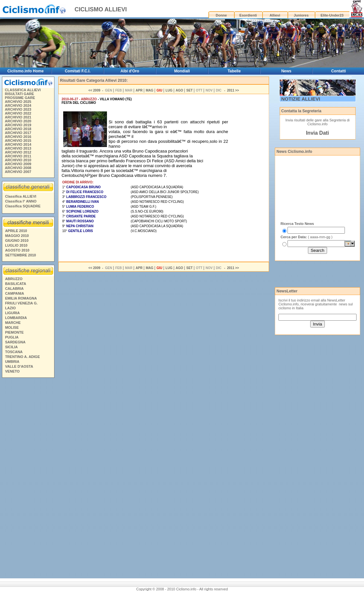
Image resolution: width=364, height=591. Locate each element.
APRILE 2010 (16, 231)
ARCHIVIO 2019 (18, 125)
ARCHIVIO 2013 (18, 148)
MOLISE (12, 327)
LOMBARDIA (16, 318)
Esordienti (248, 15)
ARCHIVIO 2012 (18, 152)
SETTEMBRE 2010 (21, 255)
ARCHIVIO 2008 (18, 168)
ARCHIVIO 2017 (18, 133)
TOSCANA (14, 352)
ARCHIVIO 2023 (18, 109)
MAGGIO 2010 (17, 236)
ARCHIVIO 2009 (18, 164)
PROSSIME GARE (20, 98)
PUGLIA (12, 337)
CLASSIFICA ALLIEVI (23, 90)
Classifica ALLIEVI (21, 196)
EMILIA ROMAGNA (21, 298)
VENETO (12, 371)
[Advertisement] (28, 479)
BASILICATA (16, 284)
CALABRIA (14, 289)
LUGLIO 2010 (16, 245)
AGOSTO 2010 (17, 250)
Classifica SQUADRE (23, 206)
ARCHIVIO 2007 (18, 172)
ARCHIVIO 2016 (18, 137)
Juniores (301, 15)
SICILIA (12, 347)
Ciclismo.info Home (26, 71)
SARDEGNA (15, 342)
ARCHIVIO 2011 (18, 156)
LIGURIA (12, 313)
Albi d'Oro (130, 71)
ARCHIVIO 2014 (18, 144)
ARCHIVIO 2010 (18, 160)
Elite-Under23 (332, 15)
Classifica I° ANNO (21, 201)
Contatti (339, 71)
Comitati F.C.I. (78, 71)
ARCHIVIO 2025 (18, 102)
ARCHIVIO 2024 (18, 105)
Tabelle (234, 71)
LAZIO (11, 308)
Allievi (275, 15)
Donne (221, 15)
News (286, 71)
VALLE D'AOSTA (19, 366)
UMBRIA (12, 362)
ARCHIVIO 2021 (18, 117)
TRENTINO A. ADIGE (23, 357)
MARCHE (13, 323)
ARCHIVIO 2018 (18, 129)
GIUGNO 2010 (17, 240)
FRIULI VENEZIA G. (21, 303)
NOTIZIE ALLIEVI (301, 99)
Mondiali (182, 71)
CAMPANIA (15, 293)
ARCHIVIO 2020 (18, 121)
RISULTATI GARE (19, 94)
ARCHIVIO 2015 (18, 141)
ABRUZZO (14, 279)
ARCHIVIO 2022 (18, 113)
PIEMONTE (14, 332)
